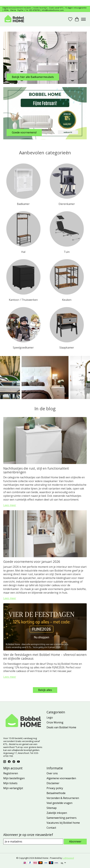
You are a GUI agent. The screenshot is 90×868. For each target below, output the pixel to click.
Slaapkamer (67, 348)
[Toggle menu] (83, 19)
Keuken (67, 300)
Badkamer (23, 204)
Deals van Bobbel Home (61, 727)
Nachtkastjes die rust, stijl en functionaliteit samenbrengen (36, 470)
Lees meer (10, 505)
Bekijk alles (45, 690)
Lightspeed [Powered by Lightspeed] (68, 858)
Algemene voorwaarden (61, 778)
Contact (51, 828)
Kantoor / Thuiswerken (23, 300)
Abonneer (75, 841)
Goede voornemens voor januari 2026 (32, 562)
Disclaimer (53, 783)
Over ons (52, 773)
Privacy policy (55, 788)
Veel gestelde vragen (59, 803)
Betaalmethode (56, 793)
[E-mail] (33, 842)
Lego (50, 717)
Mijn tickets (10, 783)
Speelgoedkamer (23, 348)
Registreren (11, 773)
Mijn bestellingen (14, 778)
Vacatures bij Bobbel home (63, 823)
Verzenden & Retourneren (63, 798)
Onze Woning (55, 722)
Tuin (67, 252)
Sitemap (52, 808)
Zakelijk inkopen (57, 813)
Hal (23, 252)
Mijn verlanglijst (13, 788)
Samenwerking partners (62, 818)
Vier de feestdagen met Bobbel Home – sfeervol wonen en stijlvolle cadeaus (45, 657)
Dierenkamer (67, 204)
